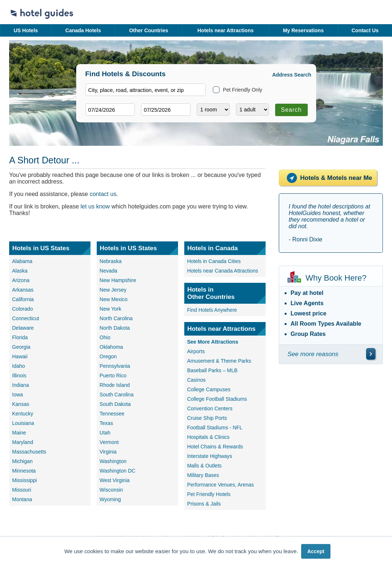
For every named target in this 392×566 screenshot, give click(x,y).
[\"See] (371, 354)
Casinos (197, 380)
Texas (106, 423)
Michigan (22, 461)
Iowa (18, 395)
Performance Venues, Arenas (221, 485)
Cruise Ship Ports (207, 418)
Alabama (22, 261)
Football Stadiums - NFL (215, 428)
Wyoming (110, 499)
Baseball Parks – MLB (212, 370)
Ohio (105, 337)
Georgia (21, 347)
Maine (19, 433)
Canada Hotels (83, 30)
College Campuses (209, 389)
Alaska (20, 271)
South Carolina (117, 395)
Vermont (109, 442)
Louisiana (23, 423)
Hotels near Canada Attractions (223, 271)
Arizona (21, 280)
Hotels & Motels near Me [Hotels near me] (328, 178)
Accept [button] (316, 551)
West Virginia (115, 480)
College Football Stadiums (217, 399)
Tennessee (112, 414)
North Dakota (115, 328)
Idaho (19, 366)
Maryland (23, 442)
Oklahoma (111, 347)
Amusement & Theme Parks (219, 361)
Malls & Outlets (204, 466)
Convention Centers (210, 408)
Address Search (292, 75)
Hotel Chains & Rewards (215, 447)
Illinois (19, 376)
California (23, 299)
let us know (95, 206)
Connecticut (26, 318)
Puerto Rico (113, 376)
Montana (22, 499)
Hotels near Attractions (226, 30)
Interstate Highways (210, 456)
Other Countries (149, 30)
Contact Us (365, 30)
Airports (196, 351)
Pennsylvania (115, 366)
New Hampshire (118, 280)
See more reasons (313, 354)
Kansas (21, 404)
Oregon (108, 356)
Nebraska (111, 261)
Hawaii (20, 356)
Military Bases (203, 475)
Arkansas (23, 290)
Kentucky (23, 414)
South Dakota (115, 404)
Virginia (108, 452)
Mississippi (25, 480)
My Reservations (303, 30)
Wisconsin (111, 490)
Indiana (21, 385)
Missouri (22, 490)
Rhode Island (115, 385)
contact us (103, 194)
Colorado (23, 309)
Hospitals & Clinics (208, 437)
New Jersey (113, 290)
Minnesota (24, 471)
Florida (20, 337)
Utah (105, 433)
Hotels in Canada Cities (214, 261)
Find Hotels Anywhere (212, 310)
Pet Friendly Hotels (209, 494)
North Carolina (116, 318)
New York (110, 309)
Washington (113, 461)
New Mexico (114, 299)
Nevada (108, 271)
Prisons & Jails (204, 504)
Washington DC (118, 471)
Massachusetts (29, 452)
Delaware (23, 328)
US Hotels (26, 30)
